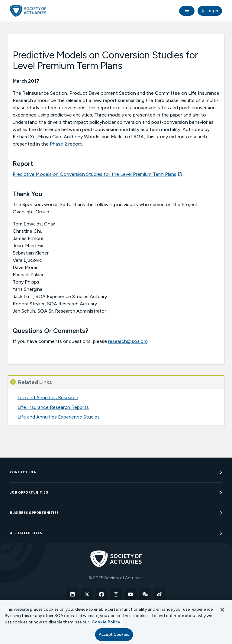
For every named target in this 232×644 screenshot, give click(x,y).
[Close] (222, 610)
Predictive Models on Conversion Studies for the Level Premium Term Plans (95, 174)
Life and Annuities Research (48, 398)
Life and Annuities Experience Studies (59, 417)
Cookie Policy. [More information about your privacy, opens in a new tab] (106, 622)
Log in (210, 11)
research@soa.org (128, 341)
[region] (116, 622)
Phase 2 (58, 144)
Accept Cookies (114, 634)
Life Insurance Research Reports (53, 407)
